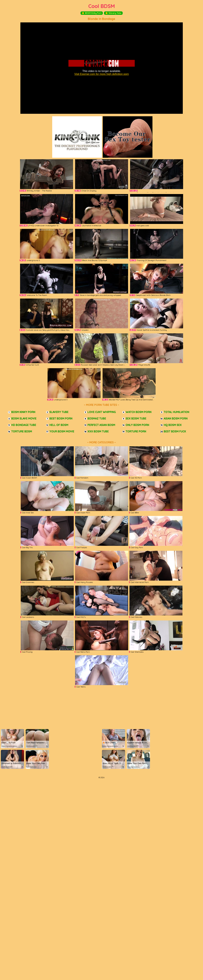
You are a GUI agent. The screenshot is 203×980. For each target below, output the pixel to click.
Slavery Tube (113, 13)
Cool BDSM (102, 6)
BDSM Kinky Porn (92, 13)
